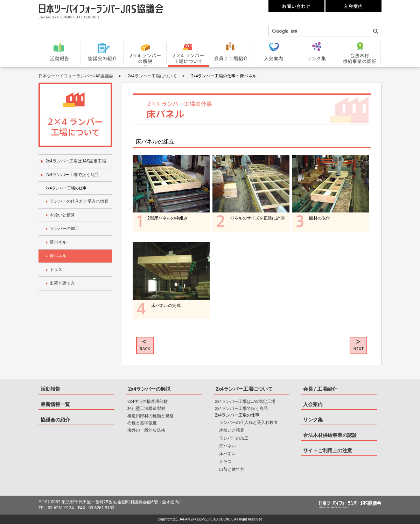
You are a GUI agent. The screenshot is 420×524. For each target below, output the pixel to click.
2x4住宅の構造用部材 (148, 401)
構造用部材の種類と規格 (150, 416)
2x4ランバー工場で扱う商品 (72, 175)
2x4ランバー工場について (244, 389)
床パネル (58, 256)
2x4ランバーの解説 (149, 389)
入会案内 (313, 404)
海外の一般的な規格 (146, 430)
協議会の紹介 (55, 420)
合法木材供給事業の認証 (330, 435)
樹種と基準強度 (142, 423)
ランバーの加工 (64, 229)
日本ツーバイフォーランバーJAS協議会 (76, 76)
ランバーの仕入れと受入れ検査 (79, 201)
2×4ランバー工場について (152, 76)
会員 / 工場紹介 (320, 389)
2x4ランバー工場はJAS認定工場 (76, 161)
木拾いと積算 (62, 215)
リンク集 (313, 420)
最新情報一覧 (55, 404)
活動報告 (50, 389)
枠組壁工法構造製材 (146, 408)
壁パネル (58, 242)
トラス (56, 270)
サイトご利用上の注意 (328, 450)
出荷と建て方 (62, 283)
